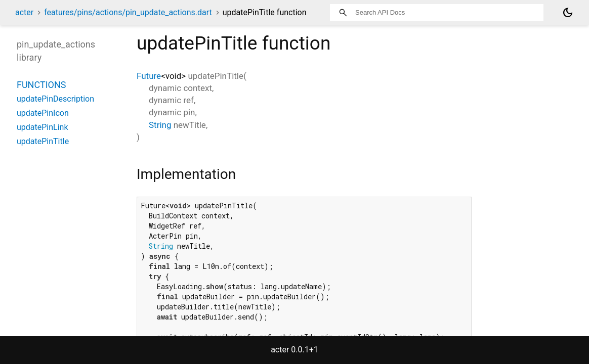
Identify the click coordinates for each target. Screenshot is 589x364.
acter (24, 12)
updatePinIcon (43, 113)
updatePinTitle (43, 141)
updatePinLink (43, 127)
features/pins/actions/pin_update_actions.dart (128, 12)
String (160, 125)
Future (149, 76)
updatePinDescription (55, 99)
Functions (41, 85)
